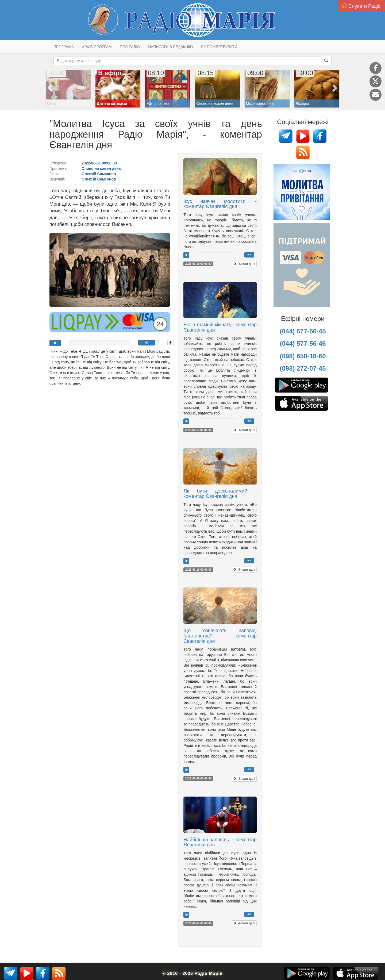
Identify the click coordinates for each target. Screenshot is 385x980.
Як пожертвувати (219, 47)
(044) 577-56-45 (303, 331)
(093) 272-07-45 (303, 368)
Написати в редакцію (170, 47)
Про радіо (130, 47)
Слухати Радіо (361, 6)
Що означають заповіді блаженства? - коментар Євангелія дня (220, 636)
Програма (64, 47)
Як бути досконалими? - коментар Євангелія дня (220, 494)
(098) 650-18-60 (303, 356)
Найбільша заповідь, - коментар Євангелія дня (220, 842)
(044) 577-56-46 (303, 343)
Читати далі (244, 264)
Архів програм (97, 47)
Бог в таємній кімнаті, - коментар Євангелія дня (220, 327)
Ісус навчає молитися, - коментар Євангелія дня (220, 204)
